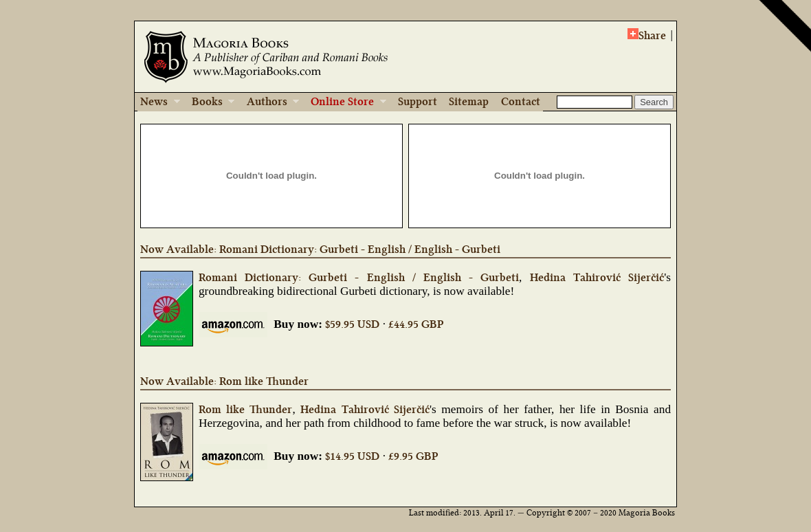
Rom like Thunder (246, 409)
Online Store (344, 103)
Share (647, 35)
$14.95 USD (352, 456)
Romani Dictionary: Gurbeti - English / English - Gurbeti (359, 277)
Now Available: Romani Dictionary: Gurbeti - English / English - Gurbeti (320, 249)
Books (209, 103)
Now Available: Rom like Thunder (224, 381)
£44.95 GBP (416, 324)
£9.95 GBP (413, 456)
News (159, 103)
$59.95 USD (352, 324)
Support (418, 101)
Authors (268, 103)
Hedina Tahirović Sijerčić (597, 277)
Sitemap (469, 101)
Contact (521, 101)
